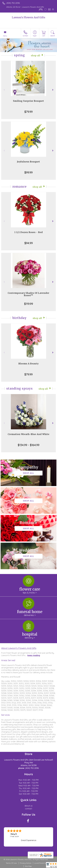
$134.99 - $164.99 (29, 445)
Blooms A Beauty (28, 364)
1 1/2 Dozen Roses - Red (29, 232)
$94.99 (29, 243)
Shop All (36, 56)
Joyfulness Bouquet (28, 162)
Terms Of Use (11, 863)
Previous (4, 90)
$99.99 (28, 172)
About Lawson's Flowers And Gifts (19, 648)
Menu (5, 36)
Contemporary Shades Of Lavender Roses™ (28, 294)
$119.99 (29, 304)
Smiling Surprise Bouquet (28, 101)
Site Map (28, 866)
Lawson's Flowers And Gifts (28, 17)
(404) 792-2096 (13, 3)
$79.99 (28, 112)
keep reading (34, 655)
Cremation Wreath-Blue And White (29, 434)
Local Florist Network (43, 863)
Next (53, 90)
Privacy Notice (25, 863)
